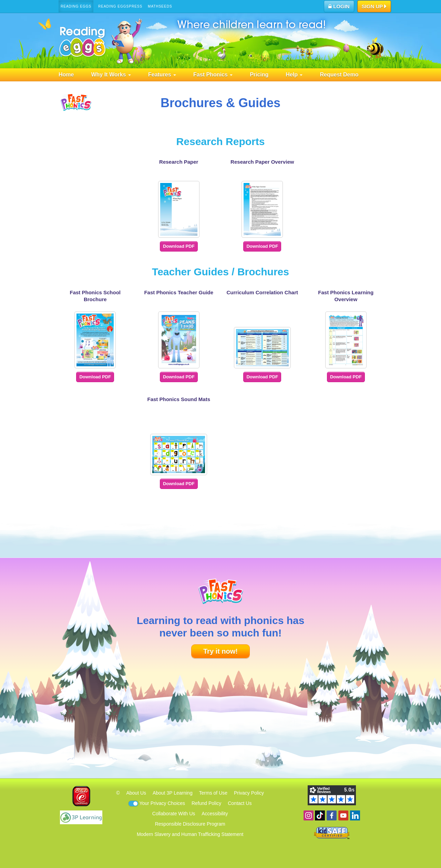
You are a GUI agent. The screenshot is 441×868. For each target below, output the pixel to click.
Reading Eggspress (120, 6)
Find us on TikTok (320, 815)
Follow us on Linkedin (355, 815)
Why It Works (111, 75)
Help (294, 75)
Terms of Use (213, 793)
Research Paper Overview (262, 162)
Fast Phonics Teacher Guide (179, 292)
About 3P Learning (173, 793)
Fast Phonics (213, 75)
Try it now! (220, 651)
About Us (136, 793)
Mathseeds (160, 6)
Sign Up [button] (374, 7)
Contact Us (240, 803)
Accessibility (215, 814)
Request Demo (339, 75)
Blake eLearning (81, 796)
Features (162, 75)
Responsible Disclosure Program (190, 824)
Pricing (259, 75)
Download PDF (179, 246)
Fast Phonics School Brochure (95, 296)
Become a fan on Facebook (332, 815)
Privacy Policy (249, 793)
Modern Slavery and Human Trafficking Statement (190, 834)
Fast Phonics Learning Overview (346, 296)
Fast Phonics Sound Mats (179, 399)
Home (66, 75)
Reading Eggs (76, 6)
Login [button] (339, 6)
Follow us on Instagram (309, 815)
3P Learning (81, 817)
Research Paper (179, 162)
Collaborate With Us (174, 814)
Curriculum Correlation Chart (262, 292)
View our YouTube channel (343, 815)
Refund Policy (206, 803)
